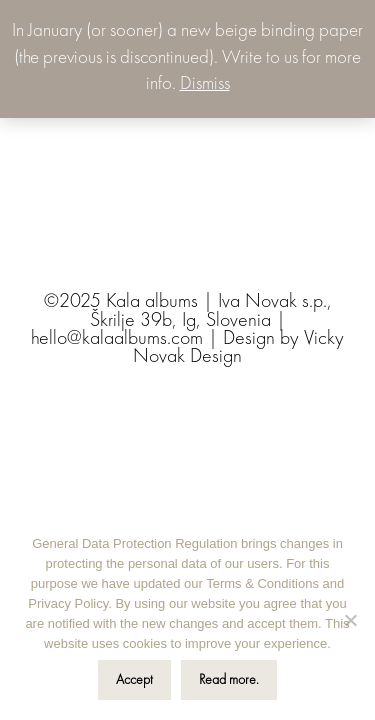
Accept (134, 680)
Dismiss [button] (205, 84)
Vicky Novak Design (238, 348)
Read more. (229, 680)
